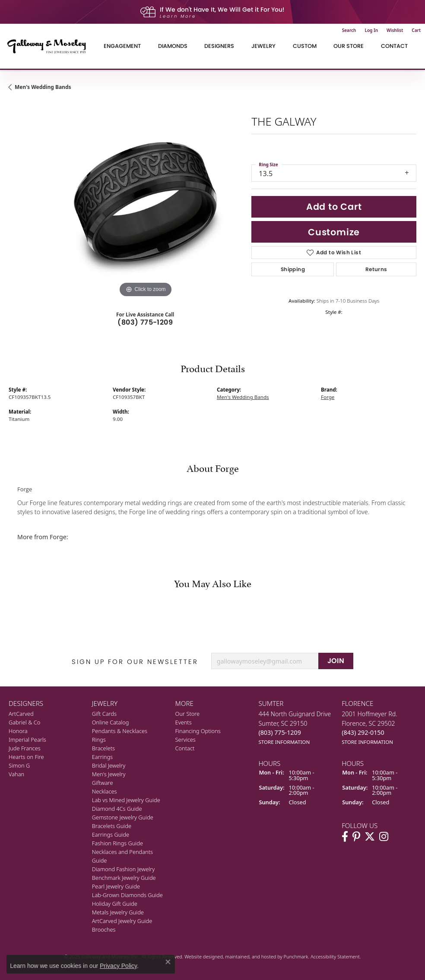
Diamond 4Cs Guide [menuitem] (117, 809)
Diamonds (173, 46)
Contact (394, 46)
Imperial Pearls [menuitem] (27, 740)
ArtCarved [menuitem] (21, 714)
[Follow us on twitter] (370, 837)
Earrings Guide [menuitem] (111, 835)
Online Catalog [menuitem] (111, 722)
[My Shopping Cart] (416, 30)
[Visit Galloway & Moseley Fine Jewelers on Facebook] (345, 837)
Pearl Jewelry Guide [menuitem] (116, 886)
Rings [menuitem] (99, 740)
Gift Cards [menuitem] (104, 714)
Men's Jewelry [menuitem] (109, 774)
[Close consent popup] (168, 962)
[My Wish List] (395, 30)
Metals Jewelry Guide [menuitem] (118, 912)
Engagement (122, 46)
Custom (305, 46)
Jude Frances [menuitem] (25, 748)
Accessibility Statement (335, 956)
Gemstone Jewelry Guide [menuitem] (123, 817)
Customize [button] (334, 232)
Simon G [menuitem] (19, 765)
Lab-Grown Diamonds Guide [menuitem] (127, 895)
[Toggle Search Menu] (349, 30)
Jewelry (263, 46)
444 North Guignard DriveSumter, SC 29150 (295, 728)
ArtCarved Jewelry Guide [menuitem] (122, 921)
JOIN (336, 661)
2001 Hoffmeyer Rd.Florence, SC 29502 (369, 728)
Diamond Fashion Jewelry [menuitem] (123, 869)
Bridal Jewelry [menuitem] (109, 765)
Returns (376, 269)
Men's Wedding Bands (43, 87)
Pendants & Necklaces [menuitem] (120, 731)
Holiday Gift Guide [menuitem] (115, 904)
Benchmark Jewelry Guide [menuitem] (124, 878)
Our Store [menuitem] (188, 714)
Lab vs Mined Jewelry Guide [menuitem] (126, 800)
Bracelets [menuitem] (103, 748)
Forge (328, 397)
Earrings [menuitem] (102, 757)
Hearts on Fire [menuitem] (26, 757)
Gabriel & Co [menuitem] (24, 722)
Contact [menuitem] (185, 748)
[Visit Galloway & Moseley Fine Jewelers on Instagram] (384, 837)
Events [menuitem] (184, 722)
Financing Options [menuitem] (198, 731)
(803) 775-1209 (145, 322)
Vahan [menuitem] (16, 774)
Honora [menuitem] (18, 731)
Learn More (178, 16)
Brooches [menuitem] (104, 929)
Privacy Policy (118, 966)
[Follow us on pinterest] (356, 837)
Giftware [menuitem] (103, 783)
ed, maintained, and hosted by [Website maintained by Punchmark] (250, 956)
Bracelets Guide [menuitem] (112, 826)
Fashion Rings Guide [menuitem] (117, 843)
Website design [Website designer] (201, 956)
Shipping (293, 269)
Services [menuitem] (186, 740)
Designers (219, 46)
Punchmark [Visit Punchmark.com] (296, 956)
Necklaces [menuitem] (105, 791)
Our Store (349, 46)
